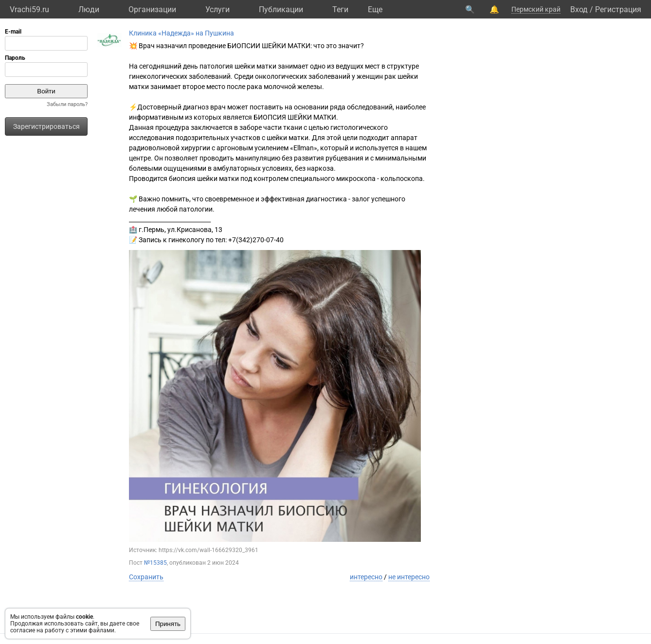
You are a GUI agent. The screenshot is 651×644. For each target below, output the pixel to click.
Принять (168, 624)
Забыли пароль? (67, 104)
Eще (375, 9)
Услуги (217, 9)
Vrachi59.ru (29, 9)
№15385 (155, 563)
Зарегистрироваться (46, 126)
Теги (340, 9)
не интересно (409, 577)
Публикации (281, 9)
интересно (366, 577)
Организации (152, 9)
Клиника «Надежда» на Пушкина (181, 33)
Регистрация (618, 9)
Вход (579, 9)
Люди (89, 9)
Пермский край (536, 9)
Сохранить (146, 577)
